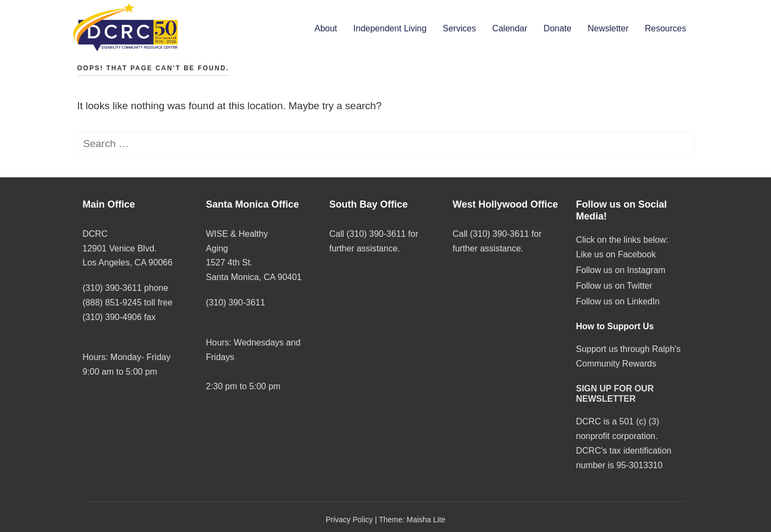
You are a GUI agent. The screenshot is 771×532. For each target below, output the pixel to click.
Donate (558, 28)
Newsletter (608, 28)
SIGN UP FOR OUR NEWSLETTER (615, 394)
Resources (665, 28)
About (326, 28)
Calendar (510, 28)
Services (459, 28)
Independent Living (390, 28)
